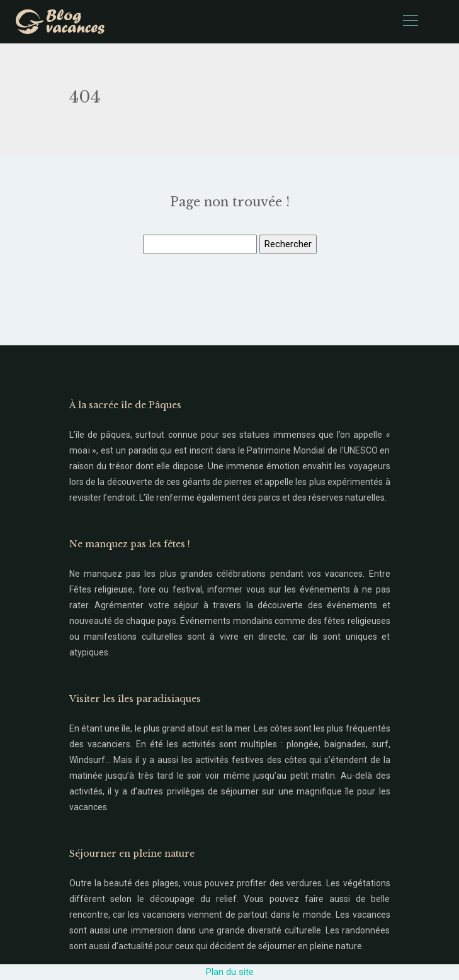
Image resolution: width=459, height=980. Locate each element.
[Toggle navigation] (410, 22)
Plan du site (230, 972)
